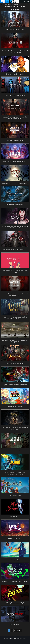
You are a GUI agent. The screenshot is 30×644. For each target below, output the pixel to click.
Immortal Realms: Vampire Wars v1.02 (15, 249)
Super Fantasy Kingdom (15, 406)
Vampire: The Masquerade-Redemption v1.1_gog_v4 (15, 341)
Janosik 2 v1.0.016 (15, 495)
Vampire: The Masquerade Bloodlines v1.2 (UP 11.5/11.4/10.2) (15, 318)
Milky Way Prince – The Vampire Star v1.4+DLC (15, 272)
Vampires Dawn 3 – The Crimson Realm (15, 183)
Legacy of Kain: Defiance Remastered (15, 385)
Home (2, 5)
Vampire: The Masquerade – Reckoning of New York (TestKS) (15, 118)
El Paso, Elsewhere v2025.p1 (15, 603)
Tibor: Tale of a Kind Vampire (15, 74)
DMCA (18, 640)
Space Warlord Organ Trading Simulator (15, 581)
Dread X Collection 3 (15, 538)
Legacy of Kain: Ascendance (15, 363)
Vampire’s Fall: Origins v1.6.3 (15, 205)
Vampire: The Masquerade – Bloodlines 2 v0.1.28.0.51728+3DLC (15, 52)
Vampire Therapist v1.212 (15, 140)
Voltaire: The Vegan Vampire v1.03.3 (15, 162)
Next (19, 631)
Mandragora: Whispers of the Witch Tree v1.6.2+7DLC (15, 429)
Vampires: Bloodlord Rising (15, 29)
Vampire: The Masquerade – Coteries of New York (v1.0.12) (15, 295)
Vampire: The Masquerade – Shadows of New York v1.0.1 (15, 227)
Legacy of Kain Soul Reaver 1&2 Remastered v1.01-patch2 (15, 473)
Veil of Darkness (15, 517)
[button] (25, 2)
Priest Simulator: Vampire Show (15, 95)
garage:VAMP (15, 624)
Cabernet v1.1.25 (15, 451)
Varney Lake (15, 560)
